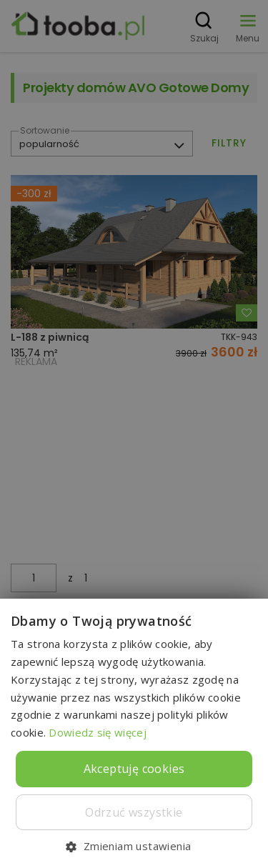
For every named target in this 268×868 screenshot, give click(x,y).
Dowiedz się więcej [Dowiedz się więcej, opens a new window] (97, 732)
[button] (134, 845)
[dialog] (134, 434)
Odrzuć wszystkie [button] (134, 812)
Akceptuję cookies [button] (134, 769)
